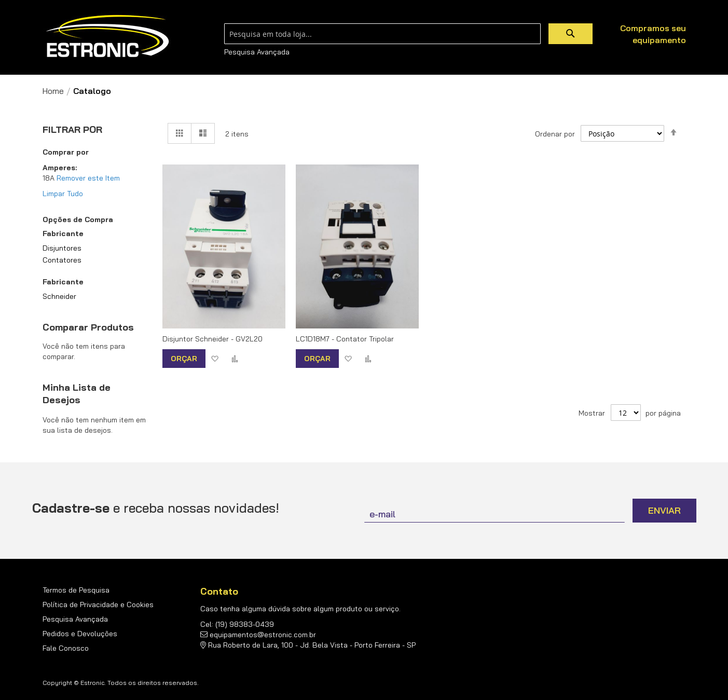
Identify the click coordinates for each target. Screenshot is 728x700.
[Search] (571, 34)
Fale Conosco (66, 648)
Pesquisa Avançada (257, 52)
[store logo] (107, 37)
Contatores (62, 260)
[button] (215, 358)
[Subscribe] (664, 511)
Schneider (59, 296)
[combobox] (382, 34)
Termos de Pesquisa (76, 590)
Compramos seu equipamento (653, 34)
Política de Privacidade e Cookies (98, 605)
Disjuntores (62, 248)
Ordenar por (555, 133)
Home (53, 91)
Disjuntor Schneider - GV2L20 (212, 339)
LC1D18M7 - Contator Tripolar (345, 339)
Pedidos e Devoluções (80, 634)
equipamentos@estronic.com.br (263, 635)
